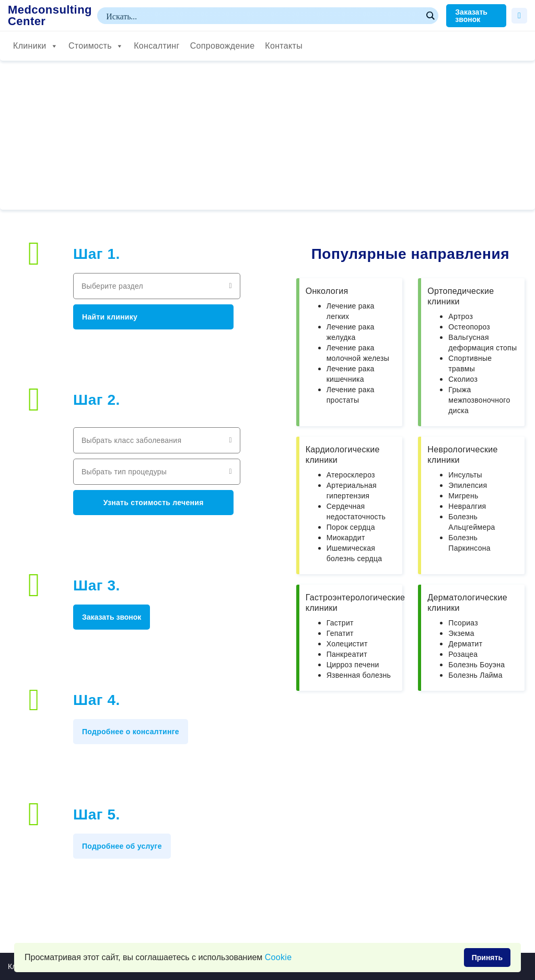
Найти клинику (110, 317)
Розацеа (463, 654)
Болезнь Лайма (475, 675)
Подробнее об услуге (122, 846)
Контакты (284, 46)
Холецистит (347, 644)
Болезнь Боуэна (476, 665)
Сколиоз (463, 379)
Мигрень (463, 496)
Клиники (36, 46)
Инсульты (465, 475)
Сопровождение (223, 46)
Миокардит (346, 538)
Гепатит (340, 633)
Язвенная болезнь (359, 675)
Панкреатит (347, 654)
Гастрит (340, 623)
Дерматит (465, 644)
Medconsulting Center (50, 16)
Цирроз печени (353, 665)
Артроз (461, 316)
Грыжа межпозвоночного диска (479, 400)
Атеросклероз (351, 475)
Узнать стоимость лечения (154, 503)
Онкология (327, 291)
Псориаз (463, 623)
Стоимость (96, 46)
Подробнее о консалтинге (131, 732)
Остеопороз (469, 327)
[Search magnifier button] (430, 16)
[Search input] (263, 16)
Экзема (461, 633)
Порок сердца (351, 527)
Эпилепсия (468, 485)
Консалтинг (156, 46)
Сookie (278, 957)
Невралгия (467, 506)
